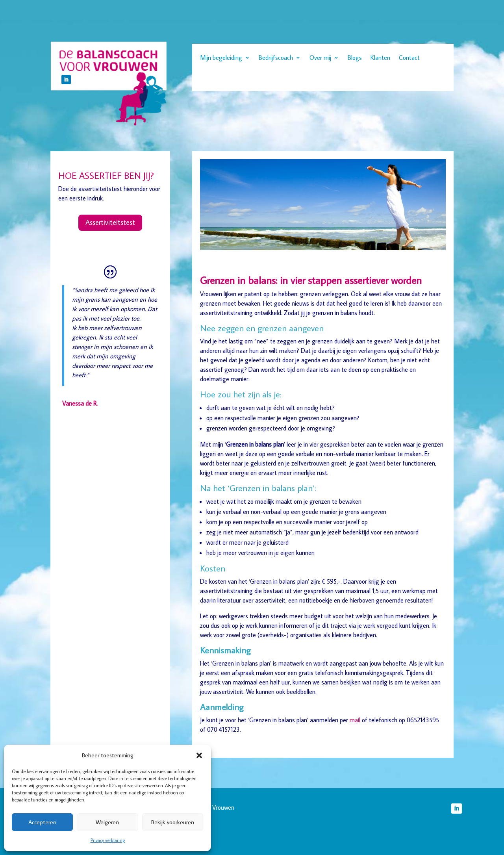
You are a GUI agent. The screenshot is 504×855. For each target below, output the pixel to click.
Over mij (320, 58)
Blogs (355, 58)
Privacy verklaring (108, 840)
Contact (409, 58)
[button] (199, 755)
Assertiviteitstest (110, 222)
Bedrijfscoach (276, 58)
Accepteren (42, 822)
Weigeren (107, 822)
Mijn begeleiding (221, 58)
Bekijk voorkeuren (173, 822)
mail (355, 720)
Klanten (380, 58)
